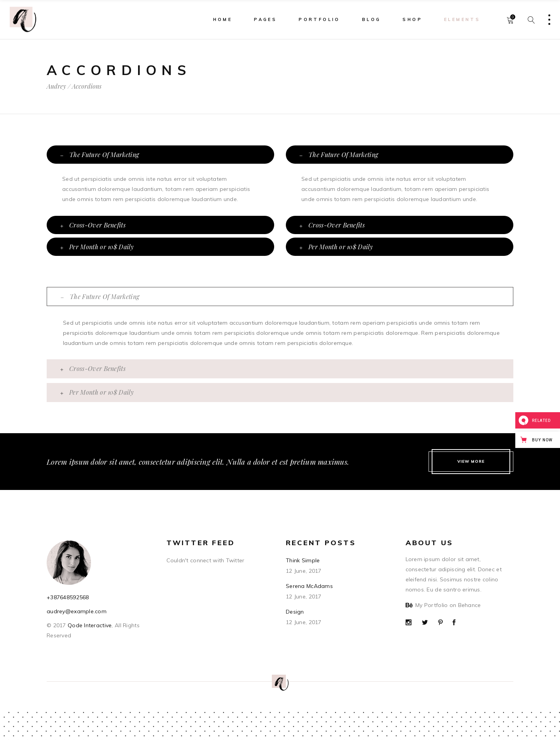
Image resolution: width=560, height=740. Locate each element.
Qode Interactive (89, 625)
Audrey (56, 86)
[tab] (160, 155)
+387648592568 (68, 597)
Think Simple (303, 560)
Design (295, 612)
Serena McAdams (309, 586)
